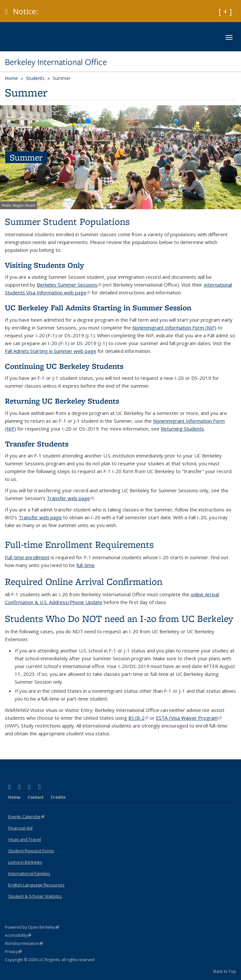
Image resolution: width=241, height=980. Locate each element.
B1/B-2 (138, 718)
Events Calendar (26, 817)
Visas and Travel (25, 839)
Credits (58, 797)
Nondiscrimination (24, 943)
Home (11, 78)
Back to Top (225, 971)
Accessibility (18, 935)
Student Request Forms (31, 851)
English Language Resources (36, 885)
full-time (85, 565)
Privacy (13, 952)
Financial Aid (20, 828)
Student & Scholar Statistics (35, 896)
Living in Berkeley (25, 862)
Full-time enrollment (27, 557)
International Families (29, 873)
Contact (36, 797)
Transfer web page (70, 498)
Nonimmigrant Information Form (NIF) (174, 328)
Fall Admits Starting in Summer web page (51, 351)
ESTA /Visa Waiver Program (189, 718)
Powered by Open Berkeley (32, 927)
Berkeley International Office (56, 62)
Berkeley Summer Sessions (69, 285)
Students (35, 78)
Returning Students (182, 429)
